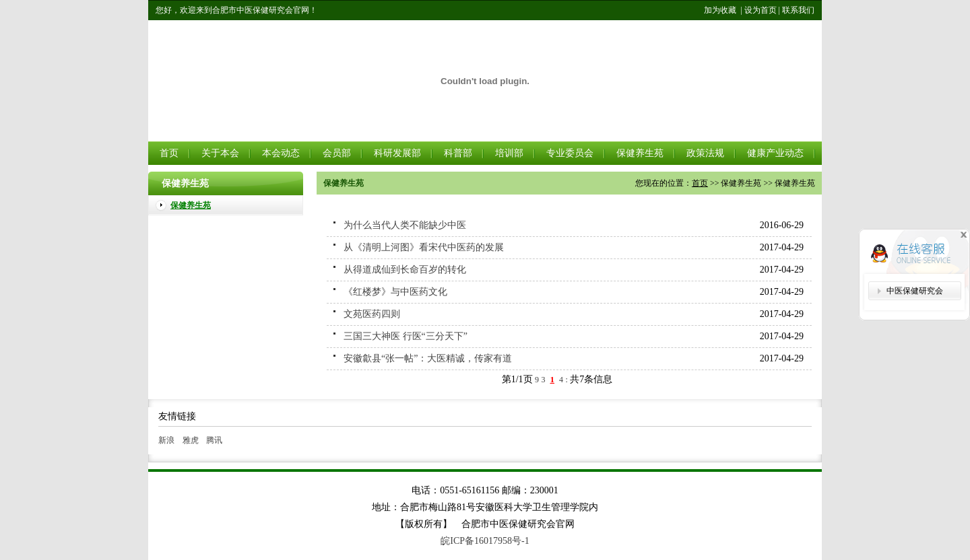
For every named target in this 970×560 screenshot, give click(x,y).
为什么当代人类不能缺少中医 (405, 225)
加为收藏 (720, 10)
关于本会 (220, 153)
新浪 (166, 440)
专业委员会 (570, 153)
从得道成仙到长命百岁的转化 (405, 270)
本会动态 (281, 153)
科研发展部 (397, 153)
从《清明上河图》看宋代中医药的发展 (424, 247)
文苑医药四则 (372, 314)
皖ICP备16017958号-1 (485, 541)
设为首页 (761, 10)
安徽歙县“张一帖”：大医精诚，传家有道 (428, 358)
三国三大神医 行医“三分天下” (406, 336)
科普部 (458, 153)
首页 (169, 153)
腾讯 (214, 440)
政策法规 (705, 153)
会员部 (337, 153)
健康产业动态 (775, 153)
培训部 (509, 153)
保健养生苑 (640, 153)
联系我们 (798, 10)
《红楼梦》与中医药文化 (395, 292)
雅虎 (191, 440)
